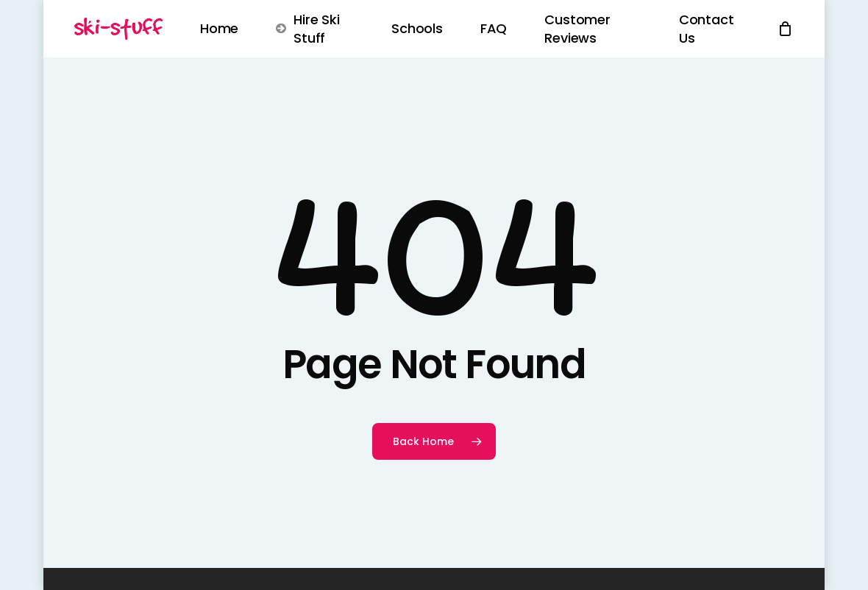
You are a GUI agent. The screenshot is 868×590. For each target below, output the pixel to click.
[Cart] (786, 29)
